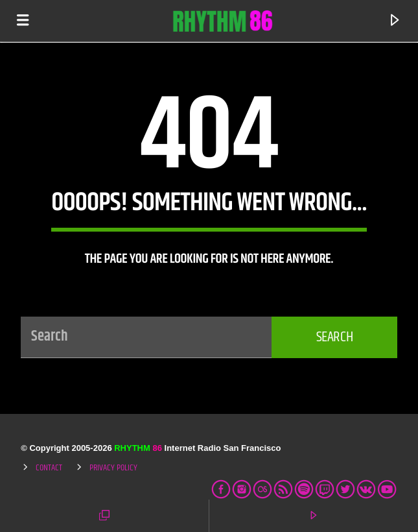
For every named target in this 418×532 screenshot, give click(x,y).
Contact (49, 468)
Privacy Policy (113, 468)
